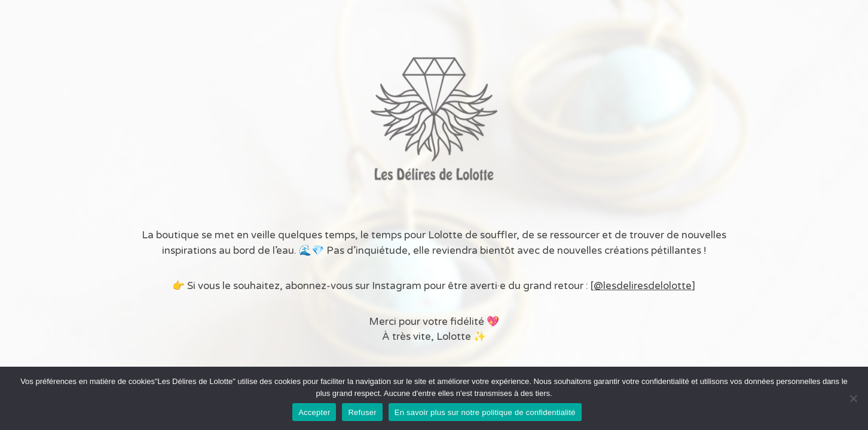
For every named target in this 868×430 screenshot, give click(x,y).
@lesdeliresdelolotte (643, 286)
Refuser (362, 412)
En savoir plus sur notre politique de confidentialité (485, 412)
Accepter (314, 412)
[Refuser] (853, 398)
